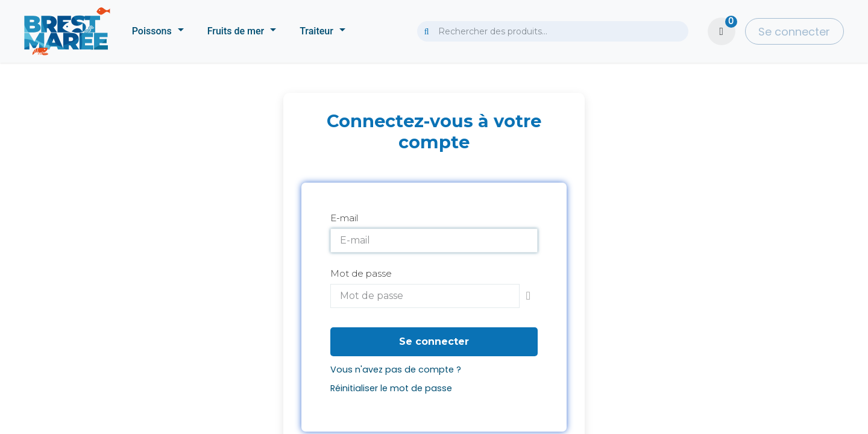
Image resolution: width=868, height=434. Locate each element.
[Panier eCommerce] (722, 31)
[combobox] (553, 31)
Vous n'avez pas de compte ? (396, 370)
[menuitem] (158, 31)
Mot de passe (361, 273)
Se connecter (794, 32)
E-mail (344, 218)
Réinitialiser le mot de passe (391, 388)
